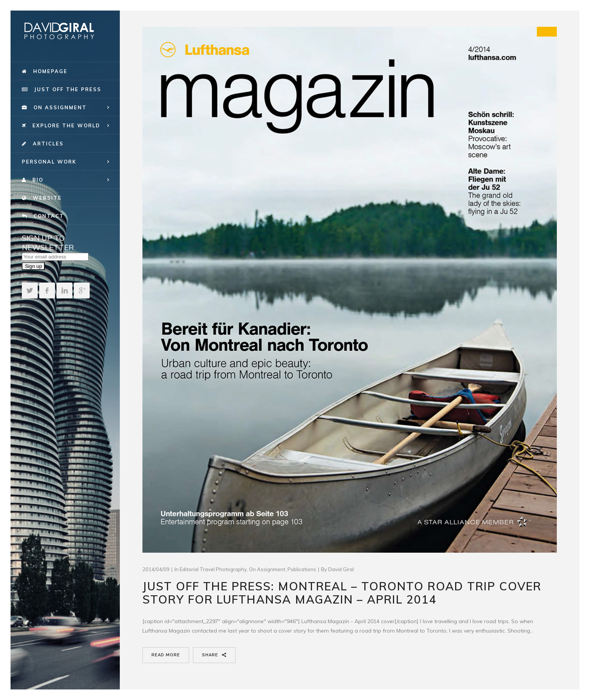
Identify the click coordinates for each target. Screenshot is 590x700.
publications (302, 569)
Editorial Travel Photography (213, 569)
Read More (166, 655)
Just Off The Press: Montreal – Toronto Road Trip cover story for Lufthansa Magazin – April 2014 (342, 593)
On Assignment (267, 569)
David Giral (341, 569)
